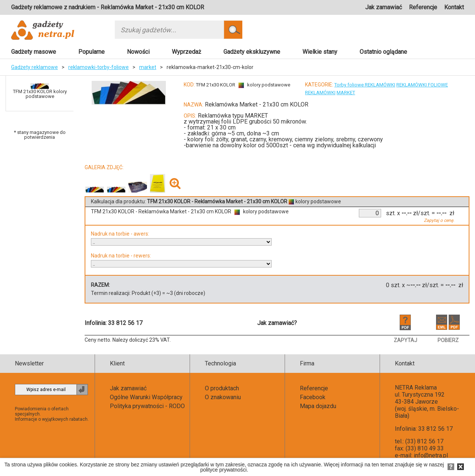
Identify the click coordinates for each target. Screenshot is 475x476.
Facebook (313, 397)
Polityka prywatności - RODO (147, 406)
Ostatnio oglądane (383, 52)
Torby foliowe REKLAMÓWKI (365, 85)
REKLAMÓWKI (320, 93)
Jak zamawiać (384, 7)
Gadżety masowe (34, 52)
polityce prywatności (223, 470)
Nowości (138, 52)
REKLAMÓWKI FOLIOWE (422, 85)
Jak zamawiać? (277, 323)
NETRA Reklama (416, 388)
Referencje (423, 7)
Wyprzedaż (186, 52)
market (148, 67)
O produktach (222, 388)
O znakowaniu (223, 397)
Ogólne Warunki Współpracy (146, 397)
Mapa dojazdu (318, 406)
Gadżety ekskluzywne (252, 52)
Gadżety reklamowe (35, 67)
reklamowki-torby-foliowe (99, 67)
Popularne (91, 52)
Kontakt (454, 7)
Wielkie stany (320, 52)
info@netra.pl (431, 455)
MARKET (346, 93)
